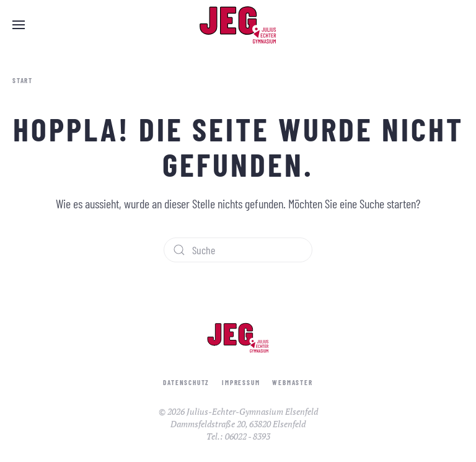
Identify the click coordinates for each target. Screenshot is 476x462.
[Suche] (238, 250)
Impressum (241, 384)
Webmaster (292, 384)
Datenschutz (186, 384)
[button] (19, 25)
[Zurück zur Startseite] (238, 25)
